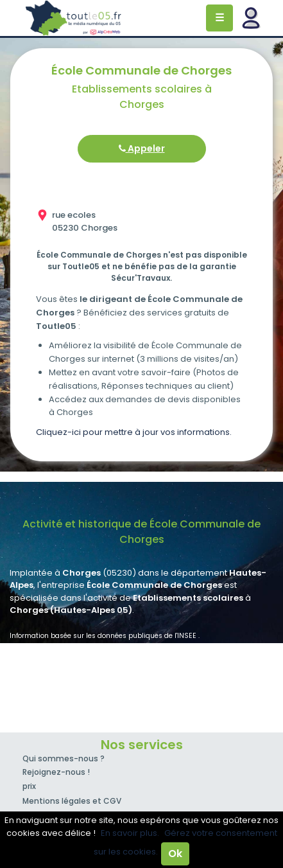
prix (29, 786)
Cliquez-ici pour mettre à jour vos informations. (134, 432)
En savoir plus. (130, 833)
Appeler (142, 148)
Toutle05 (74, 18)
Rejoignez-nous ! (56, 772)
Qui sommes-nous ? (64, 758)
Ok (175, 854)
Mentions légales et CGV (72, 801)
